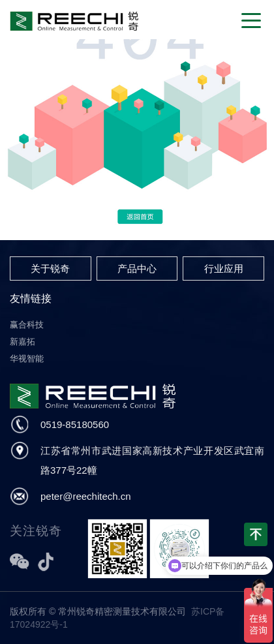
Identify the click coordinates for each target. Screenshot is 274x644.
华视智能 (27, 359)
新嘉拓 (23, 342)
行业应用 (224, 268)
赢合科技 (27, 325)
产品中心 (137, 268)
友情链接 (31, 299)
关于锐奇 (50, 268)
